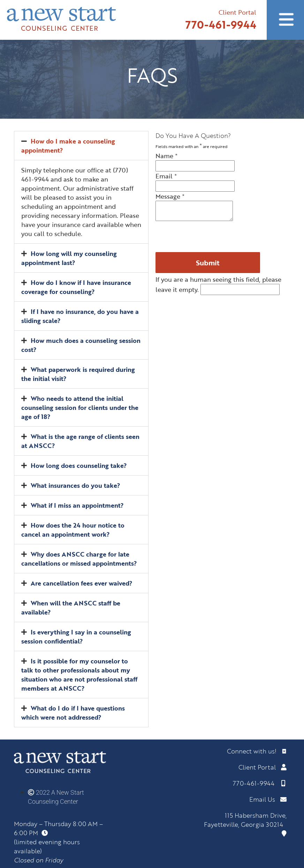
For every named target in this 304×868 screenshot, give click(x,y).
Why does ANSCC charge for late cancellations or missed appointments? (79, 559)
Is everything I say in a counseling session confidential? (76, 637)
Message (170, 196)
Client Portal (237, 12)
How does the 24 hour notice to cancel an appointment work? (73, 530)
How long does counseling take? (79, 465)
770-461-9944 (221, 25)
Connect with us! (257, 751)
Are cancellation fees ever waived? (82, 583)
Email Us (268, 799)
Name (166, 156)
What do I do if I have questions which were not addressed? (73, 713)
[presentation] (208, 237)
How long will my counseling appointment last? (69, 258)
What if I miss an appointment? (77, 505)
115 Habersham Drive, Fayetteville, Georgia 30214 (245, 824)
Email (166, 176)
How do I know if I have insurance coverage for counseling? (76, 287)
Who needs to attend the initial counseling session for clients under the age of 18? (80, 407)
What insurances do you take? (75, 485)
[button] (81, 146)
